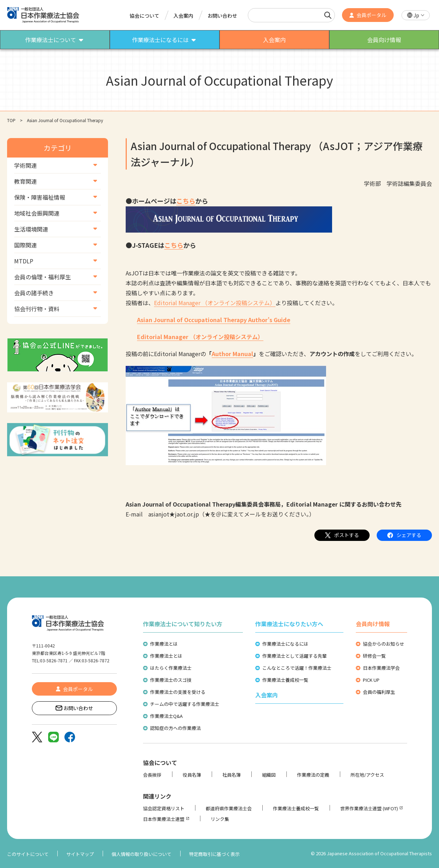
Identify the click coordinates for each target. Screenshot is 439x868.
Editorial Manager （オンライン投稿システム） (215, 303)
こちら (186, 201)
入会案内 (183, 16)
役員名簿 (192, 775)
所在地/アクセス (367, 775)
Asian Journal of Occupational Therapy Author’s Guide (214, 320)
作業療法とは (164, 644)
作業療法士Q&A (166, 716)
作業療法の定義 (313, 775)
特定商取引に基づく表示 (214, 854)
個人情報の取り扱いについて (141, 854)
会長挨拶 (152, 775)
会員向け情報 (373, 624)
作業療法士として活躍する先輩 (295, 656)
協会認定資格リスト (164, 808)
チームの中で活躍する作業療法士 (185, 704)
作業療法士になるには (285, 644)
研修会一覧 (374, 656)
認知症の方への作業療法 (175, 728)
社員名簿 (232, 775)
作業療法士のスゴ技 (171, 680)
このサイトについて (28, 854)
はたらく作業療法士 (171, 668)
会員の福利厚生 (379, 692)
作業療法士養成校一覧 (285, 680)
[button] (416, 15)
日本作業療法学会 (381, 668)
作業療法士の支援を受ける (178, 692)
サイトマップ (80, 854)
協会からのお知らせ (384, 644)
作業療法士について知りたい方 (183, 624)
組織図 (269, 775)
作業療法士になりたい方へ (289, 624)
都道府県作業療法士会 (229, 808)
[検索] (328, 15)
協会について (144, 16)
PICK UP (371, 680)
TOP (11, 120)
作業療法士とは (166, 656)
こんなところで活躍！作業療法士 (297, 668)
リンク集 (220, 819)
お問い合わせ (222, 16)
